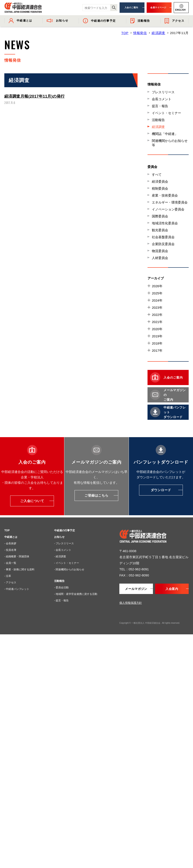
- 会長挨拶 (10, 543)
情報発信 (140, 33)
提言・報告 (160, 106)
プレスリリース (163, 92)
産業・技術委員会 (165, 195)
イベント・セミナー (166, 113)
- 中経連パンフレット (17, 589)
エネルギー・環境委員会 (170, 202)
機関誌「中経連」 (165, 134)
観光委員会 (160, 230)
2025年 (157, 293)
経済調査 (158, 33)
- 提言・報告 (61, 601)
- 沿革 (8, 576)
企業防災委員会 (163, 244)
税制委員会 (160, 188)
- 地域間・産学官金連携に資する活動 (76, 594)
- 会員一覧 (10, 563)
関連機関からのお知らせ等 (170, 143)
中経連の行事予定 (65, 530)
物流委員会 (160, 251)
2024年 (157, 300)
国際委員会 (160, 216)
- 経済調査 (60, 556)
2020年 (157, 329)
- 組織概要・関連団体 (17, 556)
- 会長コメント (63, 550)
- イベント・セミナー (67, 563)
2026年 (157, 286)
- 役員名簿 (10, 550)
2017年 (157, 350)
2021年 (157, 322)
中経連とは (11, 537)
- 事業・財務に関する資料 (19, 569)
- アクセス (10, 582)
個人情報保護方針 (131, 603)
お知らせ (59, 537)
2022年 (157, 315)
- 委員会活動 (61, 587)
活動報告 (158, 120)
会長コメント (162, 99)
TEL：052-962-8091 (134, 569)
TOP (125, 33)
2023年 (157, 308)
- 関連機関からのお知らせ (69, 569)
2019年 (157, 336)
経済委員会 (160, 181)
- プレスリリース (64, 543)
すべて (157, 175)
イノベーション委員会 (168, 209)
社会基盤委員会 (163, 237)
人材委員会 (160, 258)
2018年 (157, 343)
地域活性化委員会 (165, 223)
